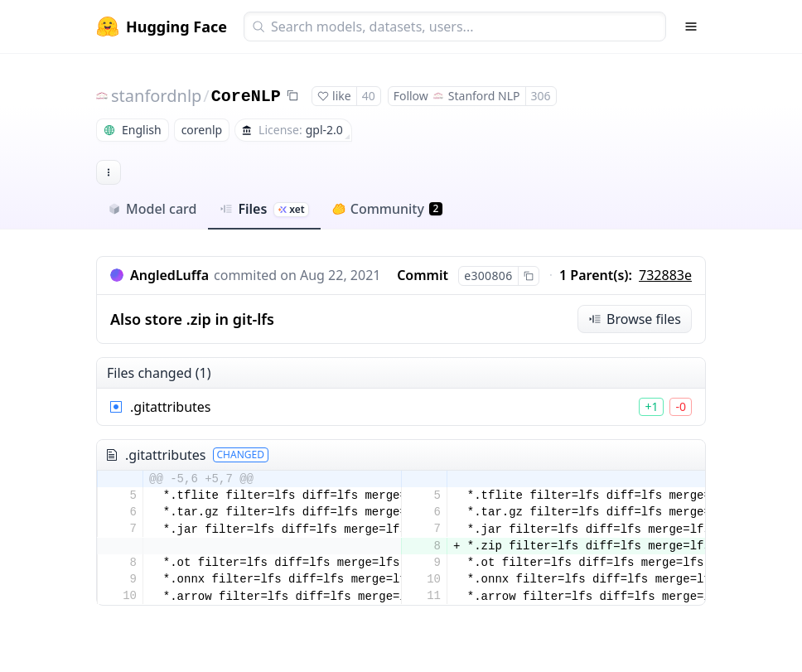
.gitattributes (171, 407)
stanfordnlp (156, 96)
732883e (665, 275)
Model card (152, 209)
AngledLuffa (169, 275)
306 (541, 96)
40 (369, 96)
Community (387, 209)
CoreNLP (246, 97)
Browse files (635, 319)
